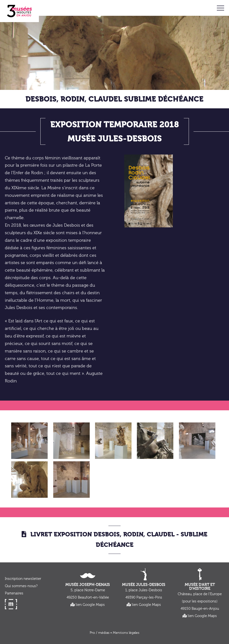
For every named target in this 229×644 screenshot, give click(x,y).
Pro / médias (100, 633)
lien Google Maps (88, 605)
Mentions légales (126, 633)
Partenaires (14, 593)
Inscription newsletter (23, 579)
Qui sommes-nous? (21, 586)
